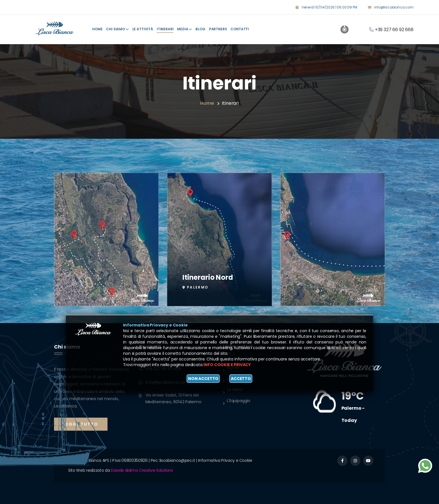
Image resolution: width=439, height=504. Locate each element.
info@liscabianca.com (394, 7)
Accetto (241, 379)
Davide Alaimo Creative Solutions (142, 470)
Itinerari (165, 29)
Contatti (240, 29)
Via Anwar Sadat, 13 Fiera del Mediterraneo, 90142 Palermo (174, 398)
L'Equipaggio (239, 401)
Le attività (143, 29)
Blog (200, 29)
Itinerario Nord (208, 276)
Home (97, 29)
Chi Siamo (117, 29)
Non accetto (203, 379)
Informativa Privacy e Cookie (225, 460)
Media (184, 29)
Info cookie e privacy (227, 365)
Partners (218, 29)
